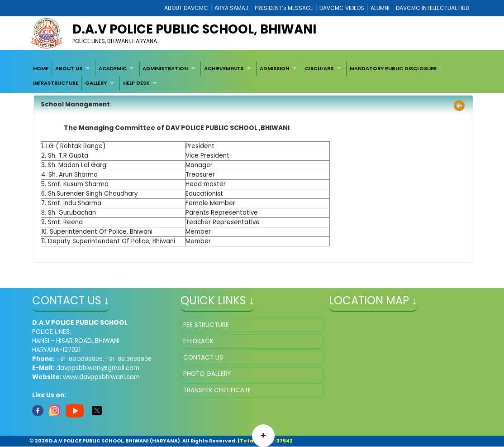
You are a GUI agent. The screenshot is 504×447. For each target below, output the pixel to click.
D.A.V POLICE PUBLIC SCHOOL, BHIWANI (194, 29)
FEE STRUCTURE (206, 325)
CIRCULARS (319, 68)
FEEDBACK (198, 341)
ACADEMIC (113, 68)
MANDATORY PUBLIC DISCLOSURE (393, 68)
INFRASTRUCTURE (56, 83)
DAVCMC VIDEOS (342, 8)
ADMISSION (274, 68)
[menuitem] (41, 68)
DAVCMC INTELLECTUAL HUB (433, 8)
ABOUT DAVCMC (186, 8)
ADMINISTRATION (165, 68)
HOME (41, 68)
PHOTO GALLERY (207, 374)
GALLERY (96, 83)
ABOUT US (69, 68)
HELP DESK (136, 83)
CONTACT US (203, 358)
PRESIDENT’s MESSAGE (284, 8)
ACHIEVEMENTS (224, 68)
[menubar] (252, 76)
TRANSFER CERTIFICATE (217, 390)
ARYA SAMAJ (231, 8)
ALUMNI (380, 8)
